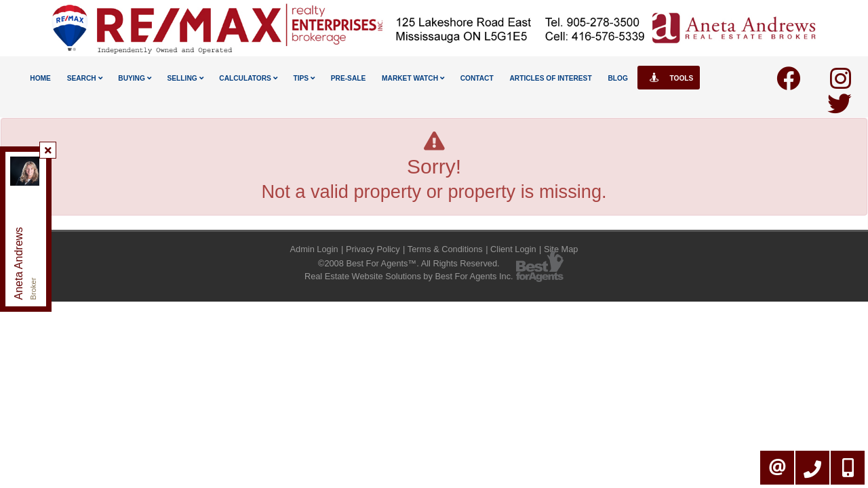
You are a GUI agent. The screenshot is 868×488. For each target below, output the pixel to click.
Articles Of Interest (550, 78)
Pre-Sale (349, 78)
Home (40, 78)
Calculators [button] (248, 78)
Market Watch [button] (413, 78)
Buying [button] (134, 78)
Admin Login (314, 249)
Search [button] (85, 78)
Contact (477, 78)
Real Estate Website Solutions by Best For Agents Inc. (409, 276)
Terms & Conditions (445, 249)
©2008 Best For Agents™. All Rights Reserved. (409, 263)
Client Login (513, 249)
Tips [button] (303, 78)
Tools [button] (669, 78)
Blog (617, 78)
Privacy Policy (373, 249)
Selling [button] (185, 78)
